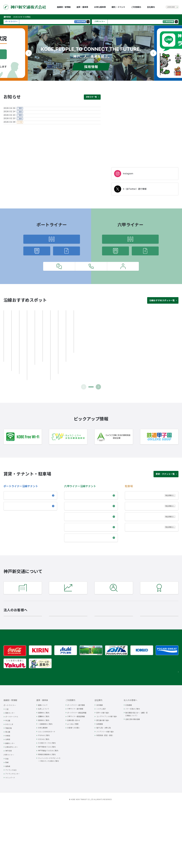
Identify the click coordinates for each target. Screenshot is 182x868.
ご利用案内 (70, 741)
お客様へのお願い (123, 287)
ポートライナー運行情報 (76, 746)
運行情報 (37, 263)
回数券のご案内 (44, 753)
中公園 (8, 761)
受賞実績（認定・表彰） (105, 776)
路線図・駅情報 (52, 243)
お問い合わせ (158, 759)
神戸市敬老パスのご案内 (47, 788)
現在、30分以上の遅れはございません (36, 22)
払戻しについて (44, 750)
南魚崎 (8, 807)
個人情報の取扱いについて (163, 764)
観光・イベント (160, 746)
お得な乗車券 (43, 769)
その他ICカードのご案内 (47, 784)
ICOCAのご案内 (44, 780)
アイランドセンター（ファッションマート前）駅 (80, 519)
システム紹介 (101, 750)
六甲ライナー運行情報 (75, 750)
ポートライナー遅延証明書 (77, 753)
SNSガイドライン (160, 755)
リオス (70, 540)
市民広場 (8, 769)
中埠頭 (8, 776)
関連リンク (157, 751)
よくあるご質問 (59, 287)
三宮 (7, 750)
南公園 (8, 773)
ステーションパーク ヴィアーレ (81, 529)
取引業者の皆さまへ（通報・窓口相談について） (137, 755)
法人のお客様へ (130, 741)
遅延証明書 (81, 22)
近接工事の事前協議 (133, 760)
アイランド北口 (11, 811)
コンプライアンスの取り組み (107, 757)
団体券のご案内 (44, 761)
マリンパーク (10, 818)
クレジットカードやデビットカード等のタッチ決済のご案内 (49, 800)
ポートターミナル (12, 757)
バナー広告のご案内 (133, 750)
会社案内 (98, 741)
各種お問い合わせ (91, 287)
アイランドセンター (12, 815)
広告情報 (129, 746)
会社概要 (100, 746)
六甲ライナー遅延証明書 (76, 757)
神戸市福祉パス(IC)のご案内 (48, 791)
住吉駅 (70, 508)
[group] (23, 364)
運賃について (43, 746)
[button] (29, 53)
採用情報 (100, 765)
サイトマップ (158, 768)
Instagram (128, 174)
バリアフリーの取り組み (105, 772)
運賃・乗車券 (42, 741)
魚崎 (7, 803)
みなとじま (9, 765)
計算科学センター (12, 788)
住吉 (7, 799)
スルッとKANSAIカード (47, 772)
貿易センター (10, 754)
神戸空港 (8, 792)
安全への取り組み (103, 753)
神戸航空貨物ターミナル (78, 550)
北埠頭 (8, 780)
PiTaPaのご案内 (44, 776)
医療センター (10, 784)
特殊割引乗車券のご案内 (47, 795)
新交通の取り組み (103, 761)
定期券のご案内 (44, 757)
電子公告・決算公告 (104, 769)
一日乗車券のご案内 (45, 765)
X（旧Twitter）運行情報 (135, 189)
